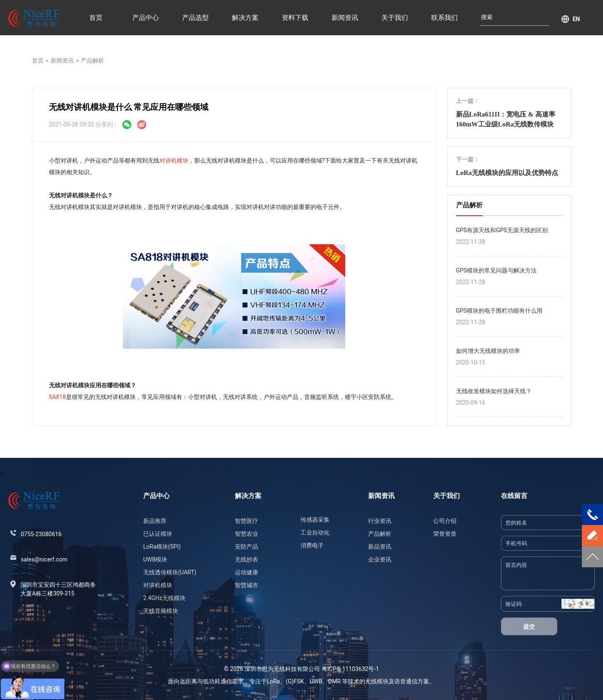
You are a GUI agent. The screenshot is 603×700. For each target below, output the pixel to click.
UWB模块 (155, 559)
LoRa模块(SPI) (162, 547)
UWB (316, 681)
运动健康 (247, 572)
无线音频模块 (161, 611)
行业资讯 (380, 521)
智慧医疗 (247, 521)
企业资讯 (380, 559)
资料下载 (295, 18)
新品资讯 (380, 547)
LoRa (273, 681)
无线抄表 (247, 559)
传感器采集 (315, 520)
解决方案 (245, 18)
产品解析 (93, 61)
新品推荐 (155, 521)
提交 (529, 627)
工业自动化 (315, 532)
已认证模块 (158, 534)
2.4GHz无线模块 (164, 598)
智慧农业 (247, 534)
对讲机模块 (174, 160)
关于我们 (395, 18)
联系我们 (444, 18)
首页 (96, 18)
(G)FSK (295, 681)
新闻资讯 (345, 18)
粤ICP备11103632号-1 (350, 669)
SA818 (57, 397)
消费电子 (312, 545)
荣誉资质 (445, 534)
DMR (334, 681)
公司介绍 (445, 521)
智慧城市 (247, 585)
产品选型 (195, 18)
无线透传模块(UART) (170, 572)
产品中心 (146, 18)
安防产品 (247, 547)
